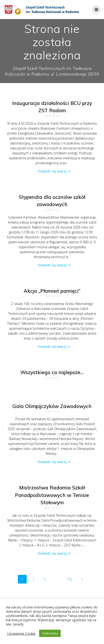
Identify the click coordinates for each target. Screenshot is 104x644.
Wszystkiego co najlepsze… (52, 372)
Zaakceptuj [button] (50, 633)
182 (71, 579)
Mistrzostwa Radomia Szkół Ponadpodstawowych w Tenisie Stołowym (52, 495)
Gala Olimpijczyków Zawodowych (52, 406)
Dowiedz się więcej (52, 171)
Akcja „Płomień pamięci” (52, 291)
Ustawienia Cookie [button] (21, 633)
